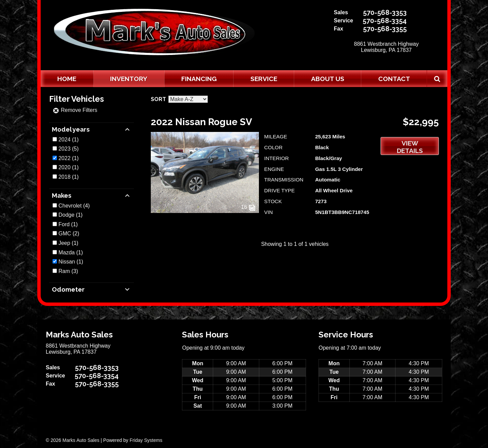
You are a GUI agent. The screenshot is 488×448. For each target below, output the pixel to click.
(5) (68, 149)
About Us (328, 79)
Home (67, 79)
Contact (394, 79)
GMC (65, 233)
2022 (64, 158)
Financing (199, 79)
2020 (64, 167)
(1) (68, 140)
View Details (410, 147)
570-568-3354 (385, 21)
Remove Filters (75, 110)
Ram (64, 271)
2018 (64, 177)
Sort (158, 99)
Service (264, 79)
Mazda (66, 252)
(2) (69, 233)
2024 (64, 140)
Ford (64, 224)
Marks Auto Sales (81, 440)
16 (248, 207)
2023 (64, 149)
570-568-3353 (385, 13)
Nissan (67, 262)
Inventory (129, 79)
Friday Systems (146, 440)
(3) (68, 271)
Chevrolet (70, 206)
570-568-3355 (385, 29)
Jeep (64, 243)
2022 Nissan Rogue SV (201, 122)
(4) (74, 206)
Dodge (66, 215)
